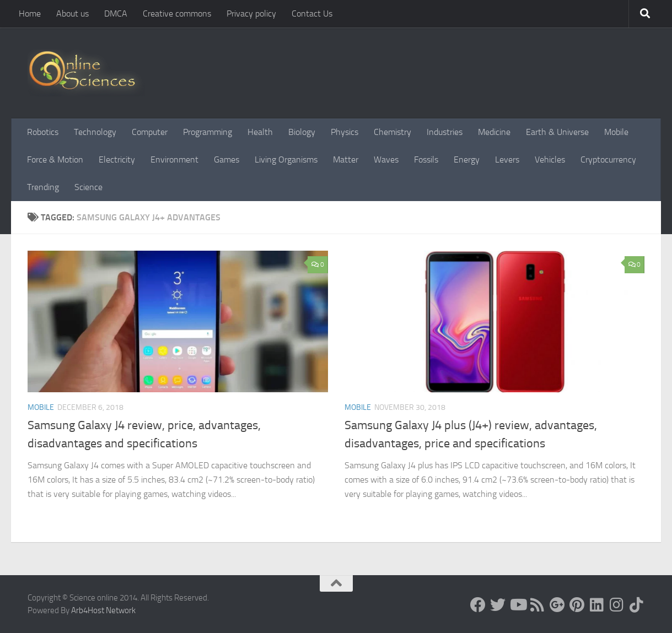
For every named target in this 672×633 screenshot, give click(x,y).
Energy (467, 159)
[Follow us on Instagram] (617, 605)
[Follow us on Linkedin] (597, 605)
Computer (150, 132)
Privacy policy (251, 13)
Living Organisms (286, 159)
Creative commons (177, 13)
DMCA (116, 13)
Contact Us (312, 13)
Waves (386, 159)
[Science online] (478, 605)
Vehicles (550, 159)
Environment (174, 159)
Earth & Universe (557, 132)
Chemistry (393, 132)
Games (227, 159)
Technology (95, 132)
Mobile (616, 132)
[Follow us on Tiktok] (637, 605)
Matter (346, 159)
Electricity (117, 159)
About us (72, 13)
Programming (208, 132)
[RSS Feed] (537, 605)
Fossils (426, 159)
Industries (445, 132)
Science (88, 187)
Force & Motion (55, 159)
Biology (302, 132)
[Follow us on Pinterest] (577, 605)
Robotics (43, 132)
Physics (345, 132)
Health (260, 132)
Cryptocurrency (608, 159)
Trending (43, 187)
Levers (507, 159)
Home (30, 13)
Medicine (494, 132)
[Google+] (557, 605)
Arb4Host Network (103, 610)
